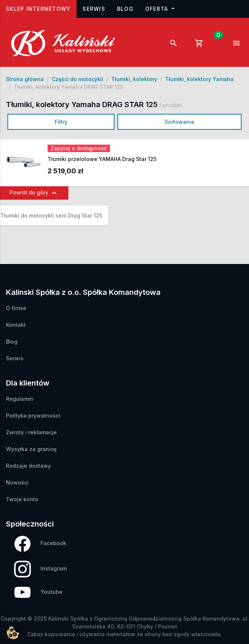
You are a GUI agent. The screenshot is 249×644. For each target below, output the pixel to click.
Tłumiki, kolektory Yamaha (199, 79)
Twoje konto (22, 499)
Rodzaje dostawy (28, 466)
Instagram (40, 569)
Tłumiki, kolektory (134, 79)
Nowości (17, 482)
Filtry (61, 122)
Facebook (40, 544)
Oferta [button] (158, 9)
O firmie (16, 308)
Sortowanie (180, 122)
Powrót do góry (34, 193)
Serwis (94, 9)
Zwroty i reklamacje (31, 432)
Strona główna (25, 79)
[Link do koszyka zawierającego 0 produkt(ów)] (205, 43)
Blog (125, 9)
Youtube (38, 592)
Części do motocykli (77, 79)
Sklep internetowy (41, 8)
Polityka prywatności (33, 416)
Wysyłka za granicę (31, 449)
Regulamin (20, 399)
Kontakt (16, 325)
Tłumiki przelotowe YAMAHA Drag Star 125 (102, 159)
